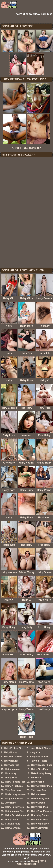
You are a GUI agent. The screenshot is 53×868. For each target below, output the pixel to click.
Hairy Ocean (12, 820)
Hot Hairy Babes (40, 815)
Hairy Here (11, 778)
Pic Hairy (36, 778)
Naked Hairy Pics (40, 799)
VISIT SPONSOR (26, 148)
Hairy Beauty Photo (42, 765)
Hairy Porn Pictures (42, 811)
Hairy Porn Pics (39, 807)
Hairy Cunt (36, 752)
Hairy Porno (38, 782)
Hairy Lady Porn (40, 828)
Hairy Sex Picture (39, 757)
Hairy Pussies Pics (15, 782)
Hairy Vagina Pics (15, 811)
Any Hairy (11, 803)
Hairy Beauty (11, 761)
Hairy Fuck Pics (40, 820)
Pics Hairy (11, 773)
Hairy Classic (38, 803)
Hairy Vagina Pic (40, 824)
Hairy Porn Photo (15, 807)
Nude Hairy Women (16, 794)
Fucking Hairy (13, 824)
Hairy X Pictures (14, 786)
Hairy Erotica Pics (14, 748)
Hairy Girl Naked (13, 757)
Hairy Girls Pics (39, 769)
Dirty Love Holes (14, 799)
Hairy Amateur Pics (41, 786)
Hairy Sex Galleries (16, 815)
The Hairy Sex (39, 790)
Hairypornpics (13, 828)
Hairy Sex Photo (39, 761)
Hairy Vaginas (13, 769)
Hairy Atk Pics (12, 765)
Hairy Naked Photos (40, 748)
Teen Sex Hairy (13, 790)
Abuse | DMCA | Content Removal (32, 863)
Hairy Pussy (11, 752)
